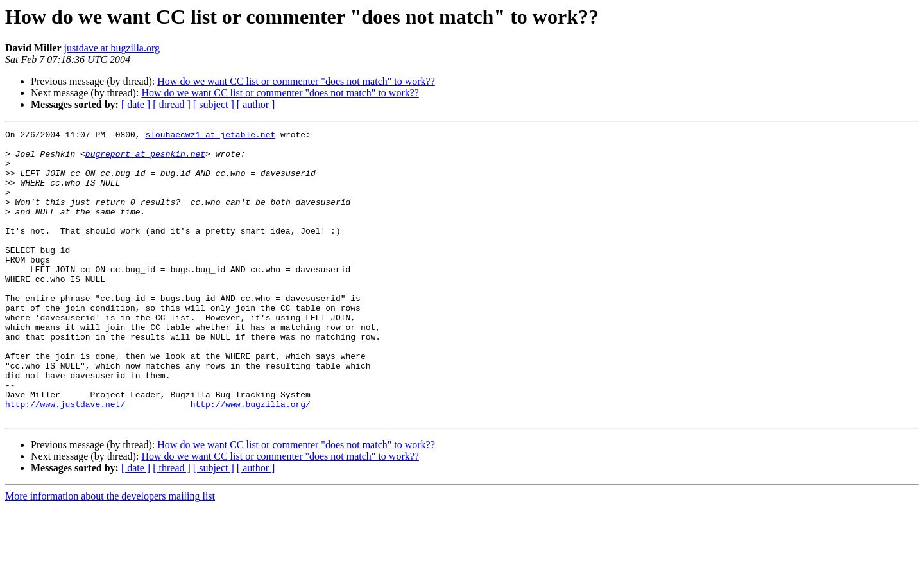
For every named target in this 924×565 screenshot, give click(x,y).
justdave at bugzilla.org (112, 48)
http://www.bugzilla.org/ (251, 460)
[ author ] (256, 104)
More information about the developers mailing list (110, 554)
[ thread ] (172, 104)
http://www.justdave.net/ (65, 460)
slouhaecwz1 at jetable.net (210, 136)
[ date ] (136, 104)
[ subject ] (214, 104)
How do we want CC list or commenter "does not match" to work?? (296, 81)
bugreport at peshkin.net (145, 159)
